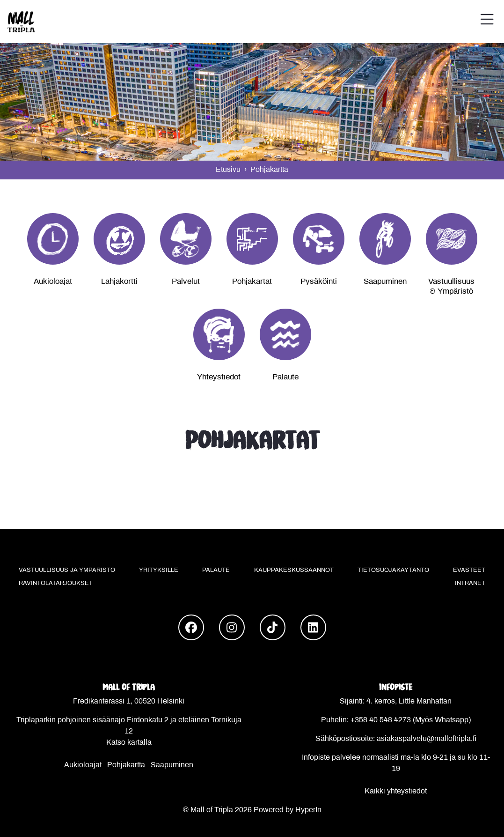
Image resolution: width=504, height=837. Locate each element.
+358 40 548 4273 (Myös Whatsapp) (411, 720)
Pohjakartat (252, 282)
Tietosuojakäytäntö (393, 570)
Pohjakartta (126, 765)
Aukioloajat (53, 282)
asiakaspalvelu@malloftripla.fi (427, 739)
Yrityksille (159, 570)
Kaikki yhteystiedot (396, 791)
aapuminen (175, 765)
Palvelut (186, 282)
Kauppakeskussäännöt (294, 570)
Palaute (285, 378)
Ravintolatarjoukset (56, 584)
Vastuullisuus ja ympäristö (67, 570)
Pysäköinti (319, 282)
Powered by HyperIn (288, 810)
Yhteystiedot (219, 378)
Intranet (470, 584)
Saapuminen (385, 282)
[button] (487, 22)
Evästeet (469, 570)
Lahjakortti (119, 282)
